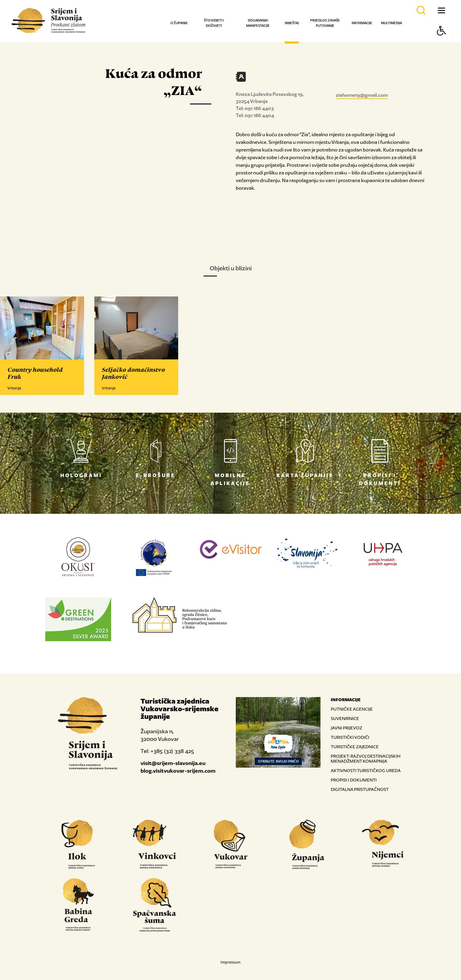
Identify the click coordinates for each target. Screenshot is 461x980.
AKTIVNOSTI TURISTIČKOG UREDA (366, 770)
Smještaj (292, 23)
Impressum (230, 962)
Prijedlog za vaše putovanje (325, 23)
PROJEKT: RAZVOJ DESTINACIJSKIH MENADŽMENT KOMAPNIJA (366, 759)
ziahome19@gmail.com (362, 95)
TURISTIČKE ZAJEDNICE (355, 747)
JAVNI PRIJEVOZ (346, 728)
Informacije (362, 23)
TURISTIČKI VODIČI (350, 737)
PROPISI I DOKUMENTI (354, 780)
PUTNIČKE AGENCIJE (352, 709)
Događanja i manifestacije (258, 23)
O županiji (179, 23)
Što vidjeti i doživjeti (214, 23)
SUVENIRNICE (345, 718)
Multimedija (391, 23)
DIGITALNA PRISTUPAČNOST (360, 789)
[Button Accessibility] (442, 41)
